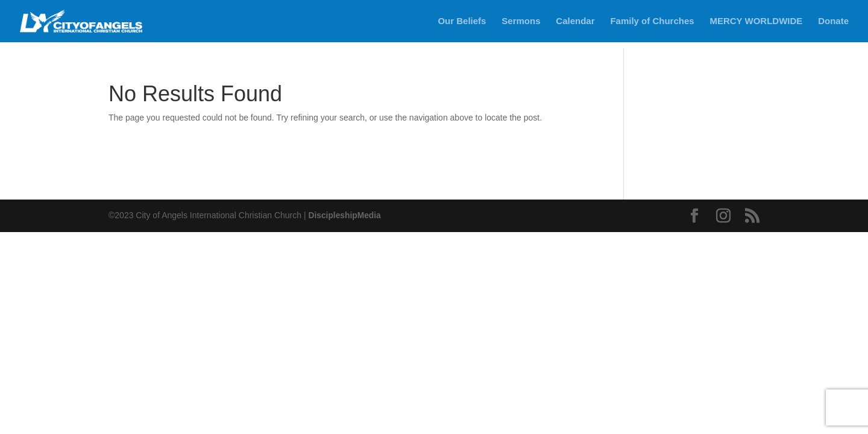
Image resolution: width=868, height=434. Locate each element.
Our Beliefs (462, 21)
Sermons (521, 21)
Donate (833, 21)
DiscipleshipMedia (345, 215)
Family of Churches (652, 21)
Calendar (575, 21)
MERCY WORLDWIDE (756, 21)
